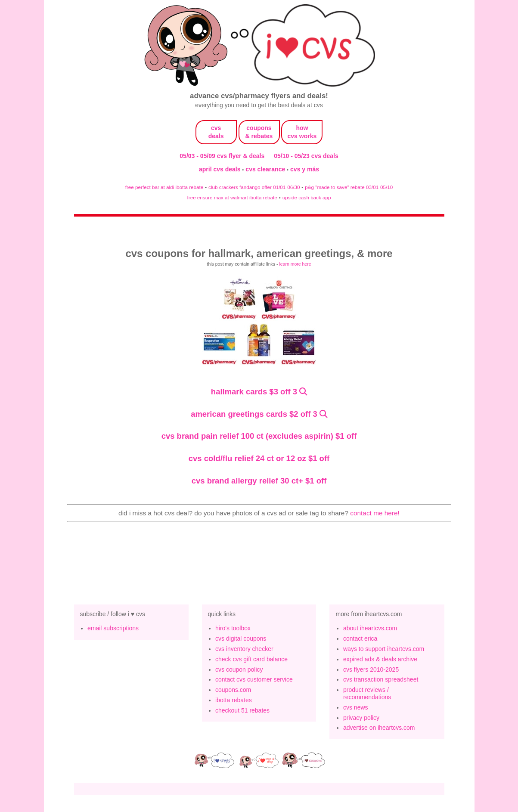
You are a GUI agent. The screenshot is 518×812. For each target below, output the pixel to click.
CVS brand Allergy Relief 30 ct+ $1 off (259, 481)
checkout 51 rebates (242, 710)
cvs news (356, 707)
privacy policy (361, 718)
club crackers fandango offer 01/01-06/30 (254, 187)
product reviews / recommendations (367, 693)
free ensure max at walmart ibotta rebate (232, 197)
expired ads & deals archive (380, 659)
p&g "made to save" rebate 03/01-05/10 (349, 187)
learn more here (295, 264)
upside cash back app (307, 197)
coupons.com (233, 690)
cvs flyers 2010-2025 (371, 669)
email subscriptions (113, 628)
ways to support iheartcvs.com (384, 649)
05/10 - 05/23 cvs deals (306, 156)
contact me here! (375, 513)
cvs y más (305, 169)
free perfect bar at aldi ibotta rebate (164, 187)
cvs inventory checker (244, 649)
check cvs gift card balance (251, 659)
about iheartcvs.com (370, 628)
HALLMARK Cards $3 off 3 (254, 392)
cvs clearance (266, 169)
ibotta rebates (234, 700)
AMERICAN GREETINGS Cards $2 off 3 (254, 414)
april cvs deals (220, 169)
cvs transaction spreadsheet (381, 679)
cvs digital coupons (241, 638)
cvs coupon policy (239, 669)
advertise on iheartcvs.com (379, 728)
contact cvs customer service (254, 679)
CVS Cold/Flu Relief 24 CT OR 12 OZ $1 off (259, 458)
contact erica (360, 638)
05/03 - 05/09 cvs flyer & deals (222, 156)
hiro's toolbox (233, 628)
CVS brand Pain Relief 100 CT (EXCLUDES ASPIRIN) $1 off (259, 436)
